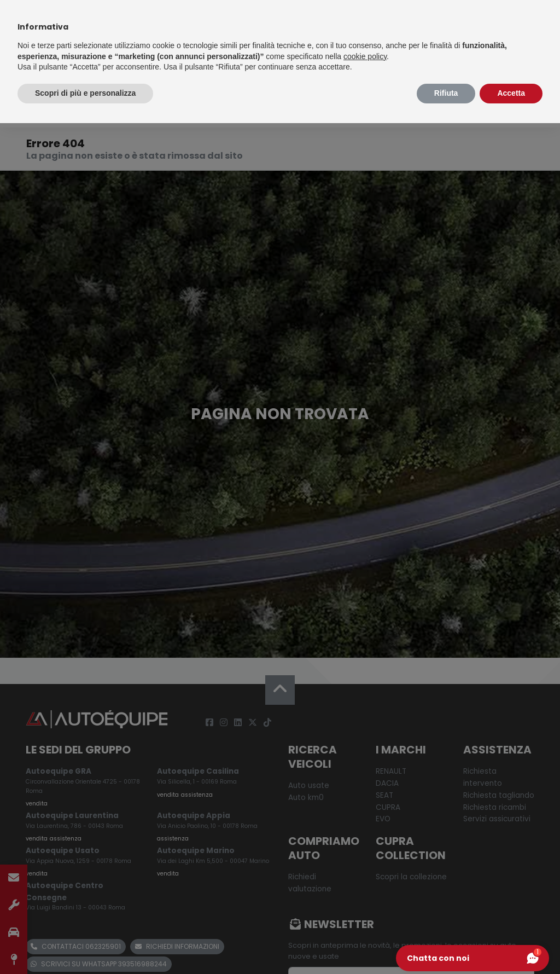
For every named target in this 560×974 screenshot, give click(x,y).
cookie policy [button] (365, 56)
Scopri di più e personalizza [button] (85, 93)
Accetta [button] (511, 93)
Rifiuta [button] (446, 93)
